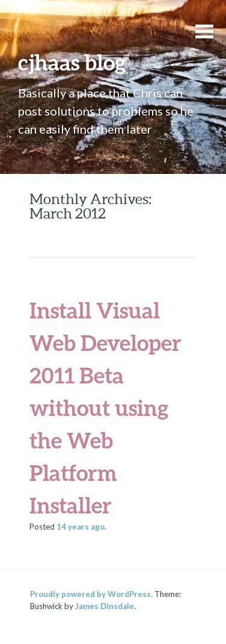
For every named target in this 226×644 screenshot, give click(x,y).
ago (81, 527)
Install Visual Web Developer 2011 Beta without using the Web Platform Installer (105, 407)
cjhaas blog (72, 62)
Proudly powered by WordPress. (91, 594)
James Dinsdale (105, 606)
